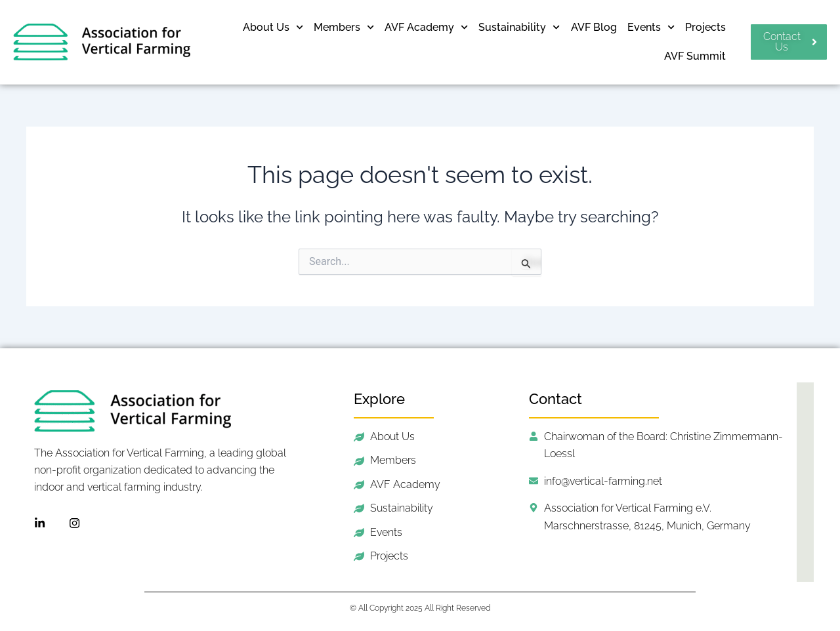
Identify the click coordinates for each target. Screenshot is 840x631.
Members (344, 27)
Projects (705, 27)
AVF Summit (695, 56)
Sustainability (519, 27)
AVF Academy (426, 27)
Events (651, 27)
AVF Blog (594, 27)
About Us (273, 27)
